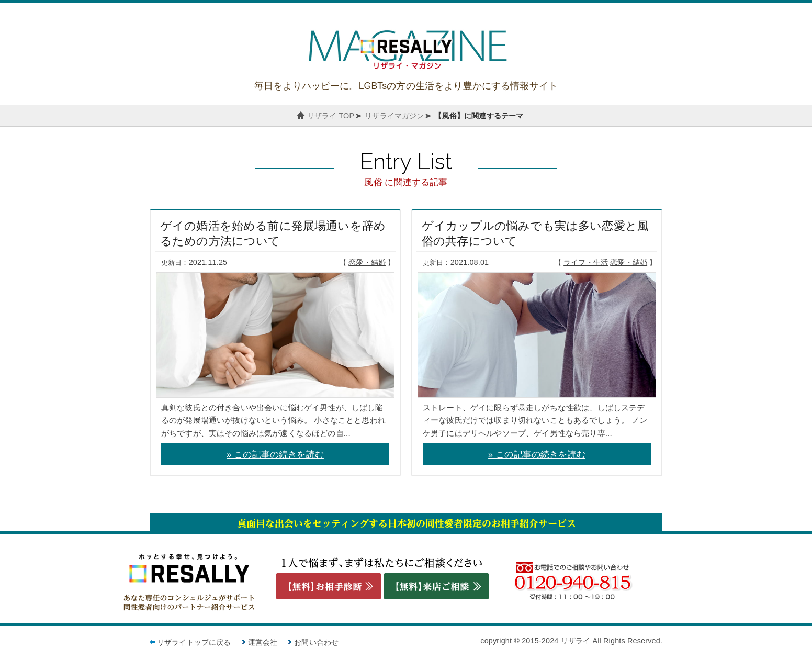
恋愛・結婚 (367, 262)
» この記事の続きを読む (275, 455)
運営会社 (263, 642)
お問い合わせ (316, 642)
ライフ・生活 (586, 262)
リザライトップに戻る (194, 642)
